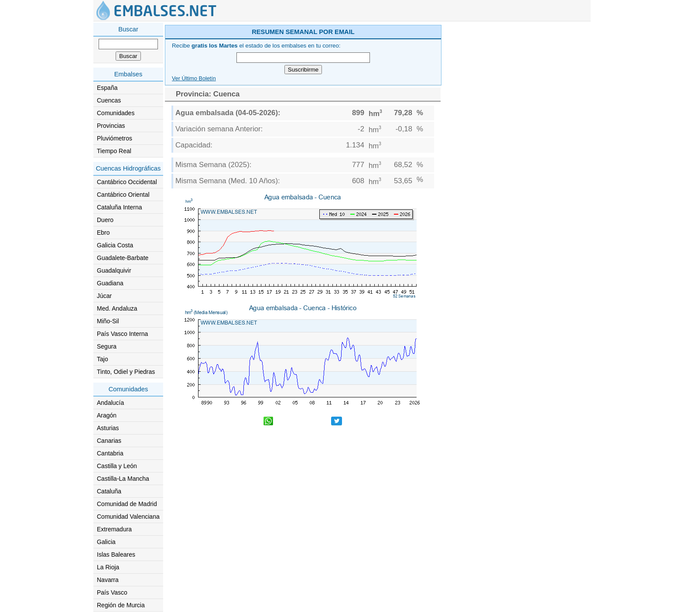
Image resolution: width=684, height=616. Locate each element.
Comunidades (116, 113)
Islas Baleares (116, 554)
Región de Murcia (121, 605)
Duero (105, 220)
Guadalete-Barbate (123, 258)
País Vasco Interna (122, 334)
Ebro (103, 233)
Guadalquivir (114, 270)
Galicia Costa (115, 245)
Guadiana (110, 283)
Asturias (108, 428)
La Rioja (108, 567)
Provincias (111, 126)
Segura (107, 346)
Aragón (107, 415)
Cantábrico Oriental (123, 195)
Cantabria (110, 453)
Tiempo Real (114, 151)
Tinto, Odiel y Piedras (126, 372)
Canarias (109, 441)
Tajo (103, 359)
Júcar (104, 296)
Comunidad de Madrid (127, 504)
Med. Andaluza (117, 308)
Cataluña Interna (120, 207)
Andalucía (110, 403)
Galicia (106, 542)
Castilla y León (117, 466)
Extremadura (114, 529)
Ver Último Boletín (194, 79)
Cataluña (109, 491)
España (107, 88)
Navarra (108, 580)
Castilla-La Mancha (123, 479)
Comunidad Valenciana (128, 517)
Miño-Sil (108, 321)
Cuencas (109, 100)
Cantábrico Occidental (127, 182)
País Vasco (112, 592)
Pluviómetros (115, 138)
